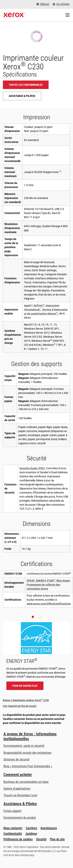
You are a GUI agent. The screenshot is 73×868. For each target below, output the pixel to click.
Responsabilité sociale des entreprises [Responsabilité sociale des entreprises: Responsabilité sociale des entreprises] (27, 753)
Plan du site (57, 839)
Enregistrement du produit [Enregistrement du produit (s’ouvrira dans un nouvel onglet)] (20, 818)
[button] (33, 617)
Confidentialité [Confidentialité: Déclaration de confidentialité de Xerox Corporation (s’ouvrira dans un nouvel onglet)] (13, 834)
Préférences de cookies (18, 839)
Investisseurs (49, 828)
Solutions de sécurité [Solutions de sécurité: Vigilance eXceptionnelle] (17, 759)
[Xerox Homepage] (14, 15)
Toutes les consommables (26, 85)
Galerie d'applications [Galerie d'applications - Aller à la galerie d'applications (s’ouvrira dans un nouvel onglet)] (17, 789)
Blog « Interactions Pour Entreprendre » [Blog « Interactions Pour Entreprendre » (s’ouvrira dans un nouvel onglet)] (28, 766)
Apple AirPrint (34, 306)
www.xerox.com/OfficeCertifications (49, 604)
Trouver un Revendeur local (20, 795)
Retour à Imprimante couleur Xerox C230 (26, 700)
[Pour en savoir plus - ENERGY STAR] (36, 657)
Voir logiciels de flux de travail (20, 706)
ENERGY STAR (46, 581)
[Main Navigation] (67, 15)
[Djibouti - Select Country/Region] (43, 4)
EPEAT (31, 581)
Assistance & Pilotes (20, 804)
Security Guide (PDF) (32, 468)
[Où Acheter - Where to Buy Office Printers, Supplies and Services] (61, 4)
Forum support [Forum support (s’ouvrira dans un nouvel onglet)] (12, 811)
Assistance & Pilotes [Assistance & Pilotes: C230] (22, 96)
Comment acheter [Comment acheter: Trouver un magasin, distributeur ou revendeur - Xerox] (18, 775)
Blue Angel (63, 581)
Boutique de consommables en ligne (26, 782)
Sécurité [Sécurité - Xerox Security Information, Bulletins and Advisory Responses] (41, 839)
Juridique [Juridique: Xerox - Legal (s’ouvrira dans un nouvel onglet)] (31, 834)
